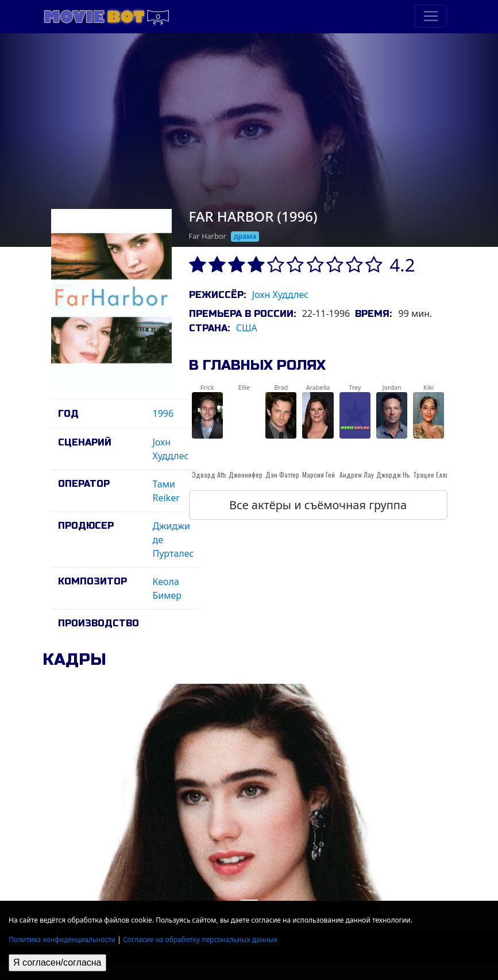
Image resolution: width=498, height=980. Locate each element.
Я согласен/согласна (57, 962)
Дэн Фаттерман (288, 474)
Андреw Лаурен (362, 474)
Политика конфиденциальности (62, 940)
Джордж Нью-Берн (404, 474)
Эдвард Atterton (215, 474)
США (247, 328)
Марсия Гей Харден (330, 474)
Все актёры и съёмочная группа (318, 505)
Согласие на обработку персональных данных (200, 940)
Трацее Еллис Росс (441, 474)
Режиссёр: (217, 295)
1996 (163, 413)
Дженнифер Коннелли (260, 474)
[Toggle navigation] (431, 16)
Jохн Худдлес (281, 295)
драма (245, 236)
